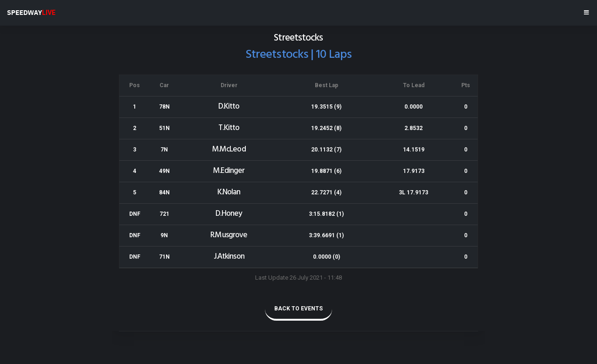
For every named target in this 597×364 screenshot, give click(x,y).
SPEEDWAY (31, 13)
